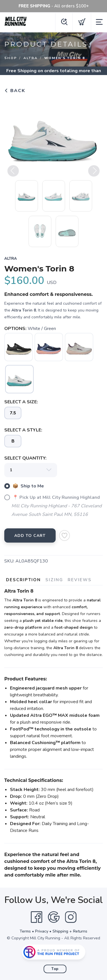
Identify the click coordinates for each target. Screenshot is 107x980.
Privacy (42, 931)
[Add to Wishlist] (64, 535)
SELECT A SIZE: (21, 402)
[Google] (54, 917)
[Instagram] (71, 917)
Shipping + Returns (70, 931)
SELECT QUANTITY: (25, 458)
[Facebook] (37, 917)
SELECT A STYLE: (23, 430)
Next (94, 173)
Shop (11, 58)
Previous (13, 173)
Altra (31, 58)
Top (55, 969)
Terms (25, 931)
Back (15, 91)
